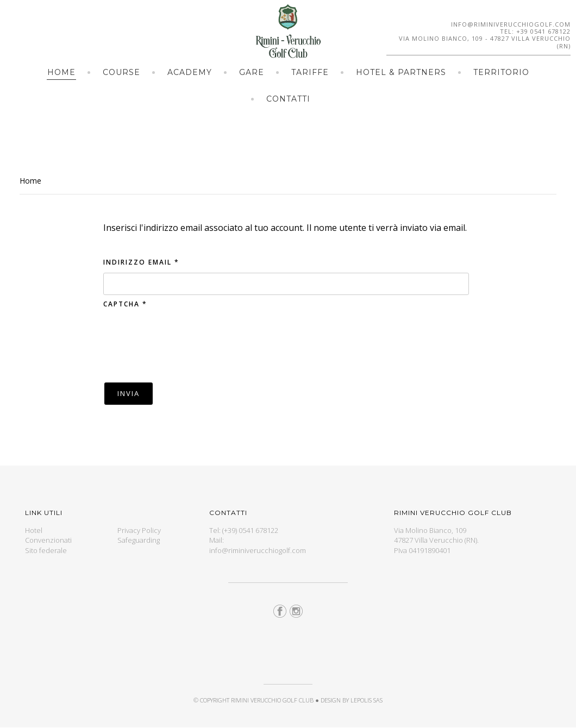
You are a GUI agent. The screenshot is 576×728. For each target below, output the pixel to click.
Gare (252, 72)
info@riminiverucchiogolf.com (511, 24)
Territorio (501, 72)
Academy (190, 72)
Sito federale (46, 550)
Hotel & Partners (401, 72)
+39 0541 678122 (543, 31)
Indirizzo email (141, 262)
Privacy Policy (139, 530)
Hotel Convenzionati (48, 535)
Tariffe (310, 72)
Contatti (288, 99)
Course (121, 72)
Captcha (125, 304)
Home (61, 72)
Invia (129, 393)
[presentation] (186, 344)
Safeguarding (139, 540)
